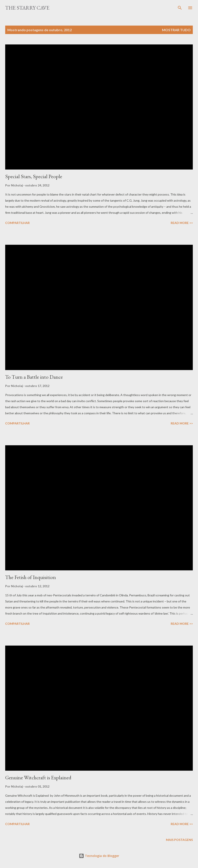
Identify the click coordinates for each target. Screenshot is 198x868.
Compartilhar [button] (17, 223)
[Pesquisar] (180, 8)
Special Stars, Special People (34, 176)
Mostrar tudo (176, 30)
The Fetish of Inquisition (31, 577)
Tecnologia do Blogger (99, 856)
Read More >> (182, 223)
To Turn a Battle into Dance (34, 377)
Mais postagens (179, 840)
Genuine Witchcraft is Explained (38, 777)
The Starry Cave (27, 8)
